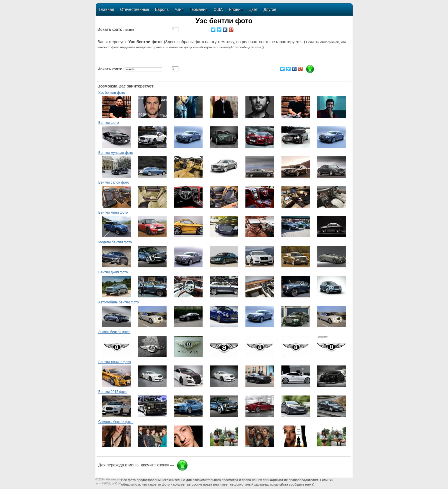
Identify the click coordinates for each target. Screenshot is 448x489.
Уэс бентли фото (112, 93)
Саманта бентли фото (116, 422)
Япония (236, 9)
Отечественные (134, 9)
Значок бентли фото (114, 332)
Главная (106, 9)
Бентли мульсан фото (116, 153)
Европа (162, 9)
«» (113, 479)
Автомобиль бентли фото (119, 302)
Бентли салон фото (114, 182)
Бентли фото (109, 123)
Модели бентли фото (115, 242)
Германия (199, 9)
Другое (270, 9)
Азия (179, 9)
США (218, 9)
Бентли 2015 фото (113, 392)
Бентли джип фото (113, 272)
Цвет (253, 9)
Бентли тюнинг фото (115, 362)
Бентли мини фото (113, 212)
